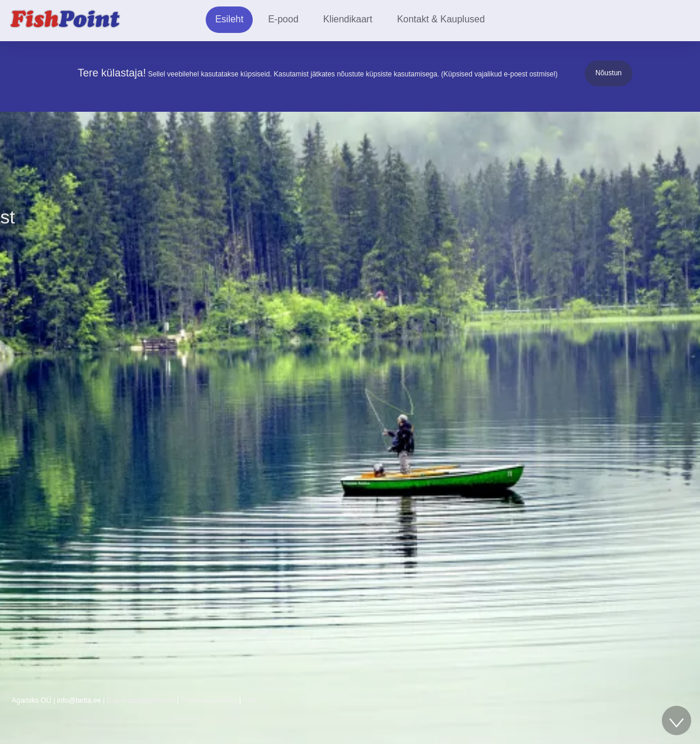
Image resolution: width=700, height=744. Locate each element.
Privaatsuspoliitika (209, 700)
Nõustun (609, 73)
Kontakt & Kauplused (441, 19)
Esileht (229, 19)
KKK (250, 700)
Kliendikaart (348, 19)
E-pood (283, 19)
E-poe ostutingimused (141, 700)
